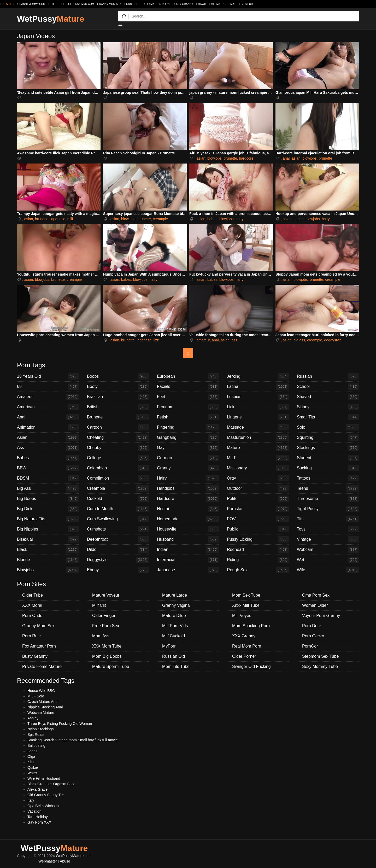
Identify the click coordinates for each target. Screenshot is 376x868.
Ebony (118, 570)
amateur (203, 340)
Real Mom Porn (247, 646)
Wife (328, 570)
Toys (328, 529)
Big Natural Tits (48, 519)
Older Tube (33, 595)
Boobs (118, 376)
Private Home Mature (212, 4)
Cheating (118, 438)
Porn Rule (132, 4)
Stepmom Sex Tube (321, 656)
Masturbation (258, 438)
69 (48, 387)
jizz (156, 340)
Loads (32, 751)
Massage (258, 427)
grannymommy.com (31, 4)
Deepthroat (118, 539)
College (118, 458)
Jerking (258, 376)
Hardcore (188, 499)
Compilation (118, 478)
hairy (239, 219)
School (328, 387)
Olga (31, 756)
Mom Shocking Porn (251, 626)
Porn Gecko (313, 636)
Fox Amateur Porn (156, 4)
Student (328, 458)
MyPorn (169, 646)
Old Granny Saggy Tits (46, 795)
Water (32, 773)
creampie (160, 219)
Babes (48, 458)
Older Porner (244, 656)
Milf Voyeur (242, 616)
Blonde (48, 560)
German (188, 458)
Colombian (118, 468)
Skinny (328, 407)
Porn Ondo (32, 616)
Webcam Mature (41, 713)
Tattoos (328, 478)
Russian (328, 376)
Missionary (258, 468)
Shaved (328, 397)
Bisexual (48, 539)
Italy (31, 800)
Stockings (328, 448)
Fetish (188, 417)
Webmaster (48, 861)
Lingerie (258, 417)
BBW (48, 468)
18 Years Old (48, 376)
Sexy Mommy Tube (320, 666)
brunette (230, 158)
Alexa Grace (37, 789)
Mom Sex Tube (246, 595)
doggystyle (333, 340)
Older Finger (104, 616)
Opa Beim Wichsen (43, 806)
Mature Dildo (174, 616)
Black (48, 550)
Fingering (188, 427)
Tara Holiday (38, 817)
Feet (188, 397)
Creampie (118, 488)
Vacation (34, 811)
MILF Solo (36, 696)
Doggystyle (118, 560)
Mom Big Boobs (107, 656)
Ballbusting (36, 745)
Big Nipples (48, 529)
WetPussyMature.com (74, 856)
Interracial (188, 560)
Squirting (328, 438)
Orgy (258, 478)
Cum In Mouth (118, 509)
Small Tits (328, 417)
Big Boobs (48, 499)
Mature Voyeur (242, 4)
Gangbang (188, 438)
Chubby (118, 448)
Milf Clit (99, 605)
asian (201, 158)
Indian (188, 550)
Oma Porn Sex (316, 595)
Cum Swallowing (118, 519)
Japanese (188, 570)
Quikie (33, 767)
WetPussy (51, 19)
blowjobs (214, 158)
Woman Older (315, 605)
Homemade (188, 519)
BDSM (48, 478)
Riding (258, 560)
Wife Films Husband (44, 778)
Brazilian (118, 397)
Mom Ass (101, 636)
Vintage (328, 539)
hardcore (246, 158)
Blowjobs (48, 570)
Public (258, 529)
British (118, 407)
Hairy (188, 478)
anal (286, 158)
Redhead (258, 550)
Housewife (188, 529)
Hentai (188, 509)
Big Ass (48, 488)
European (188, 376)
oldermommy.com (81, 4)
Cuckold (118, 499)
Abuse (65, 861)
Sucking (328, 468)
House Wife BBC (41, 691)
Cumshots (118, 529)
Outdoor (258, 488)
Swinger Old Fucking (251, 666)
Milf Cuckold (174, 636)
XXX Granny (244, 636)
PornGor (310, 646)
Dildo (118, 550)
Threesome (328, 499)
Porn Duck (312, 626)
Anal (48, 417)
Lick (258, 407)
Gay (188, 448)
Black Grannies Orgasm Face (51, 784)
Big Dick (48, 509)
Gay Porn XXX (39, 822)
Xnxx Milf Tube (246, 605)
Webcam (328, 550)
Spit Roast (36, 735)
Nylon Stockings (40, 729)
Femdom (188, 407)
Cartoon (118, 427)
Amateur (48, 397)
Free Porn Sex (106, 626)
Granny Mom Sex (109, 4)
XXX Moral (32, 605)
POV (258, 519)
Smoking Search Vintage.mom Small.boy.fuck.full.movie (73, 740)
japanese (58, 219)
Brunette (118, 417)
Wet (328, 560)
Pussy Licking (258, 539)
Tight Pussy (328, 509)
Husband (188, 539)
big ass (299, 340)
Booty (118, 387)
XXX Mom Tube (107, 646)
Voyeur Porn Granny (321, 616)
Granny (188, 468)
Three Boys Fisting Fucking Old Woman (60, 724)
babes (212, 219)
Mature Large (175, 595)
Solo (328, 427)
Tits (328, 519)
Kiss (31, 762)
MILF (258, 458)
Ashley (33, 718)
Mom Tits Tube (176, 666)
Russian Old (174, 656)
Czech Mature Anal (43, 702)
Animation (48, 427)
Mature (258, 448)
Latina (258, 387)
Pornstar (258, 509)
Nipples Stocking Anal (45, 707)
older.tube (57, 4)
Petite (258, 499)
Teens (328, 488)
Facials (188, 387)
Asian (48, 438)
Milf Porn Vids (175, 626)
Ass (48, 448)
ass (234, 340)
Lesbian (258, 397)
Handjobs (188, 488)
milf (70, 219)
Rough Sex (258, 570)
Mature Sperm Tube (111, 666)
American (48, 407)
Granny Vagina (176, 605)
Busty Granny (183, 4)
